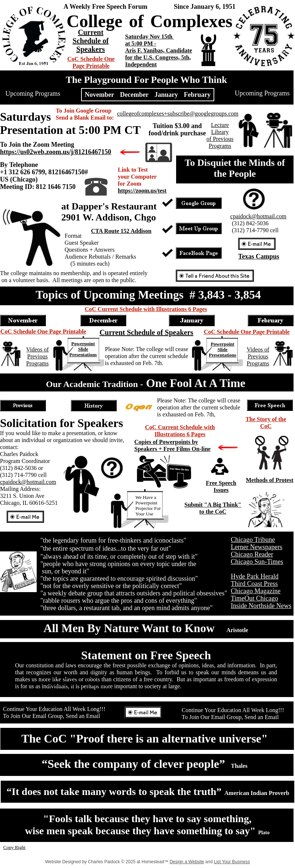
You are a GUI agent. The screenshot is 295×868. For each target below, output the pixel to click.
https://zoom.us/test (142, 191)
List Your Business (232, 862)
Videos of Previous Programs (37, 356)
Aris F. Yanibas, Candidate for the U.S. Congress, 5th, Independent (159, 57)
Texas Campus (259, 256)
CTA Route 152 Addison (121, 231)
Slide (83, 349)
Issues (221, 490)
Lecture (220, 125)
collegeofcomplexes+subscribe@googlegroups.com (178, 114)
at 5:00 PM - (141, 43)
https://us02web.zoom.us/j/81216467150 (56, 152)
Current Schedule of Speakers (91, 41)
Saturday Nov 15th (150, 37)
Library (220, 132)
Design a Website (187, 862)
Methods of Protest (269, 480)
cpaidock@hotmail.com (28, 482)
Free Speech (221, 483)
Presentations (83, 355)
